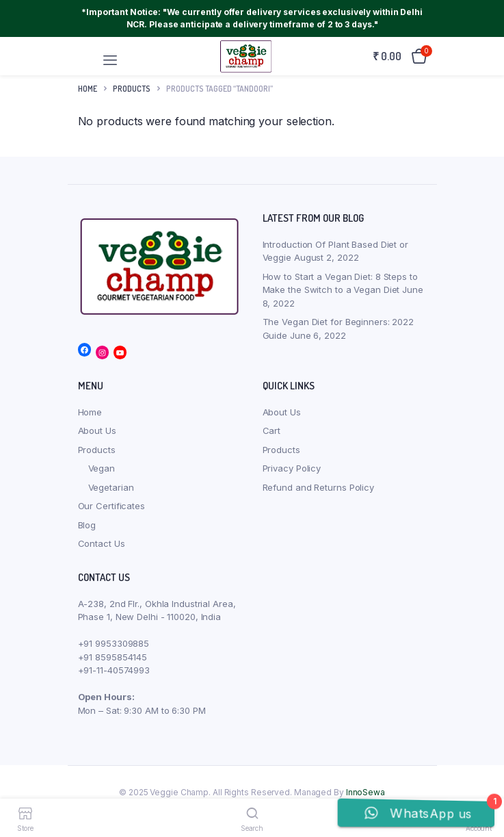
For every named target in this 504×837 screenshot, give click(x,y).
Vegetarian (111, 487)
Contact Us (102, 543)
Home (88, 89)
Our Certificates (111, 506)
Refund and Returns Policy (319, 487)
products (132, 89)
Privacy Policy (292, 468)
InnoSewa (366, 792)
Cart (272, 430)
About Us (97, 430)
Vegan (102, 468)
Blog (87, 525)
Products (97, 450)
